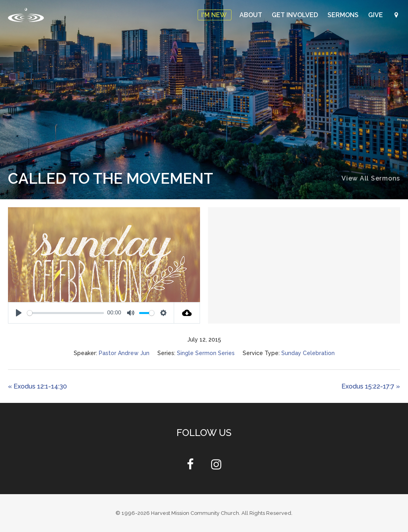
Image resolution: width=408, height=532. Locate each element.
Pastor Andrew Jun (124, 353)
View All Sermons (371, 178)
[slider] (66, 313)
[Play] (19, 313)
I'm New (215, 15)
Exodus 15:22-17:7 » (371, 386)
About (252, 15)
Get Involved (296, 15)
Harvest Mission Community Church (195, 513)
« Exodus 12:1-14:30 (37, 386)
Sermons (344, 15)
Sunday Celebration (308, 353)
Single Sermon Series (206, 353)
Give (376, 15)
